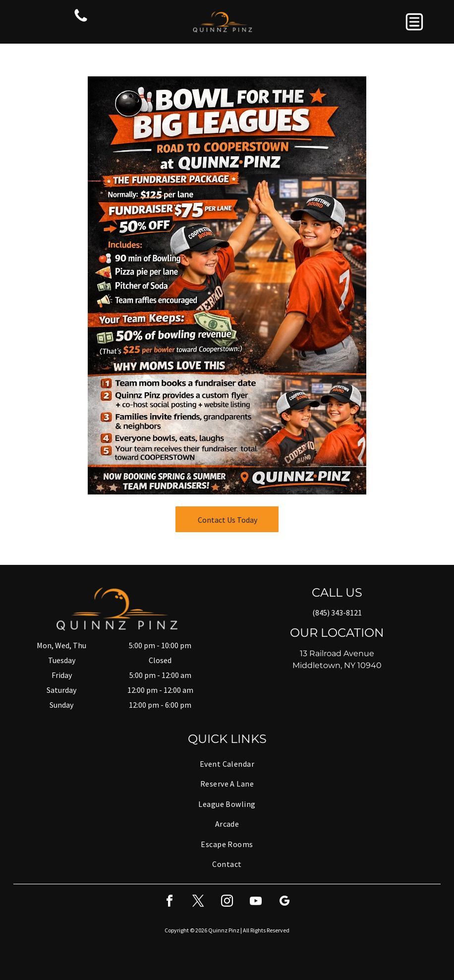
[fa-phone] (81, 21)
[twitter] (198, 902)
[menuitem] (227, 764)
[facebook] (170, 902)
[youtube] (256, 902)
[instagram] (227, 902)
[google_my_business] (284, 902)
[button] (414, 22)
